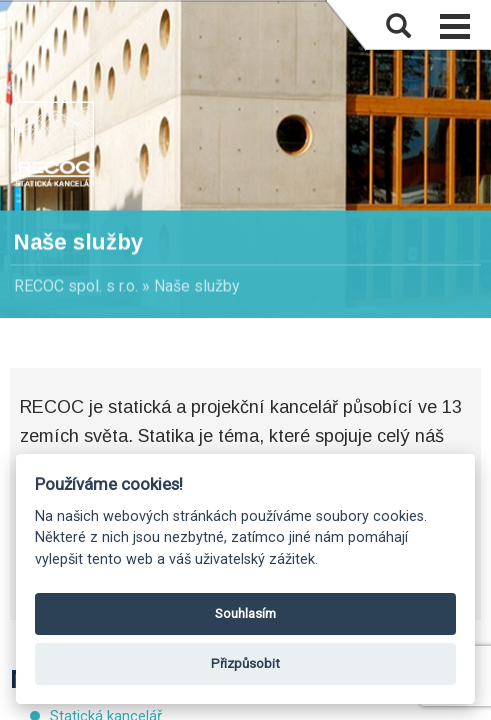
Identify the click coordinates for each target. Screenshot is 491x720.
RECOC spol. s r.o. (76, 286)
